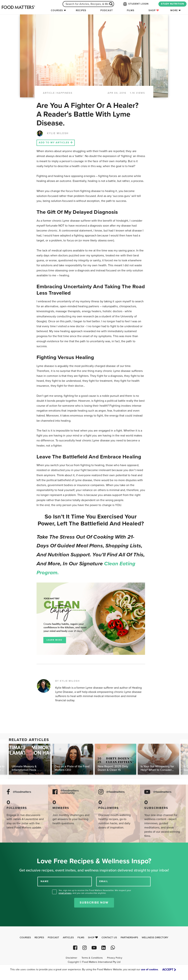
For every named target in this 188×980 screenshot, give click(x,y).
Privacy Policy (115, 958)
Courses (57, 10)
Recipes (81, 10)
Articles (68, 938)
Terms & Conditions (92, 958)
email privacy (65, 893)
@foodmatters (22, 792)
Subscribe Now (94, 903)
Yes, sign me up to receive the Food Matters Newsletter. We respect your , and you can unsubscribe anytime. (95, 892)
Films (131, 10)
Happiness (65, 93)
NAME (45, 881)
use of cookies (150, 969)
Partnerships (129, 938)
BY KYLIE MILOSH (67, 681)
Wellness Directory (155, 938)
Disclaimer (71, 958)
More (174, 10)
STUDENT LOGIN (135, 4)
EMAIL (104, 881)
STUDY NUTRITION (172, 4)
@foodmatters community (70, 792)
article (49, 93)
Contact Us (109, 938)
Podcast (107, 10)
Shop (154, 10)
